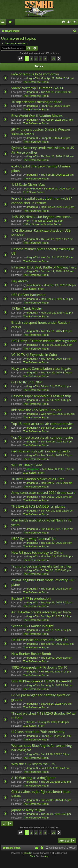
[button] (21, 58)
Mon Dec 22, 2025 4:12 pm (57, 313)
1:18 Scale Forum (34, 192)
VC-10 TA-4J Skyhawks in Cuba (34, 355)
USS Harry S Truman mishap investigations (44, 341)
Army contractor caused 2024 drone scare (43, 493)
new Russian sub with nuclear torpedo (41, 451)
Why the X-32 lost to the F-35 (33, 764)
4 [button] (41, 58)
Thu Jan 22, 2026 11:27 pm (57, 239)
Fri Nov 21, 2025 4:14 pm (56, 386)
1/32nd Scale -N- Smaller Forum (42, 224)
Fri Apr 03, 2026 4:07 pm (55, 138)
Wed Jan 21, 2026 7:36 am (57, 257)
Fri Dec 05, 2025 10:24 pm (56, 345)
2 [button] (31, 58)
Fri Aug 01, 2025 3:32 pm (56, 736)
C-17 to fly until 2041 (27, 382)
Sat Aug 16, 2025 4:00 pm (56, 704)
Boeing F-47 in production (31, 598)
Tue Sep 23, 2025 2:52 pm (56, 602)
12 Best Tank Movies (27, 309)
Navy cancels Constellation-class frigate (41, 369)
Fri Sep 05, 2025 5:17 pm (56, 672)
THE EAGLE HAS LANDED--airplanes (38, 506)
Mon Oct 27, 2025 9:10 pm (56, 483)
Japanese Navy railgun (28, 810)
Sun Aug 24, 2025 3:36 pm (56, 685)
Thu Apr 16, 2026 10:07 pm (57, 120)
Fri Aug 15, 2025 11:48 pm (53, 722)
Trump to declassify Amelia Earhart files (41, 566)
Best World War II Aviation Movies (37, 116)
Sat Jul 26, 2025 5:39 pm (56, 754)
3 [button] (36, 58)
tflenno (30, 722)
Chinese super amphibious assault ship (41, 396)
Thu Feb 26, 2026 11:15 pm (57, 175)
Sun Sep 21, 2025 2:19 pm (57, 616)
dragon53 (32, 78)
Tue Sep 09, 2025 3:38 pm (56, 658)
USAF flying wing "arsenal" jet (34, 539)
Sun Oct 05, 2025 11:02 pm (57, 529)
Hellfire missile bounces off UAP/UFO (40, 640)
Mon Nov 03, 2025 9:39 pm (58, 469)
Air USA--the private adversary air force (41, 612)
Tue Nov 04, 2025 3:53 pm (56, 455)
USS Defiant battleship (28, 295)
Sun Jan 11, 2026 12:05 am (57, 271)
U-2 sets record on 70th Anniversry (38, 732)
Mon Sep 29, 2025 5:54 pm (57, 556)
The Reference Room (36, 82)
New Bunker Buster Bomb (31, 654)
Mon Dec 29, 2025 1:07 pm (60, 285)
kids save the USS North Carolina (36, 410)
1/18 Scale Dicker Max (28, 185)
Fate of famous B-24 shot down (35, 74)
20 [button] (53, 58)
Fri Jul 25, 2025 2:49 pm (55, 768)
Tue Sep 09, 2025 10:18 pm (57, 644)
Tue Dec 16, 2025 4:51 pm (56, 331)
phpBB (27, 853)
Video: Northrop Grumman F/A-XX (37, 88)
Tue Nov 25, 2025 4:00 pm (56, 372)
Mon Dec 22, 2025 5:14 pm (57, 299)
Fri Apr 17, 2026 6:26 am (55, 106)
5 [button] (45, 58)
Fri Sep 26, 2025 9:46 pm (56, 570)
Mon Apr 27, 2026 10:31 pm (57, 78)
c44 (29, 221)
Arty (46, 856)
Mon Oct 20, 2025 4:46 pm (56, 497)
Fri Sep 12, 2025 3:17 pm (56, 630)
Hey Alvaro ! (20, 281)
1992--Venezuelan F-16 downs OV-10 (39, 667)
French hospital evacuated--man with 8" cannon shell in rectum (42, 201)
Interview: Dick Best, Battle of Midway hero (44, 267)
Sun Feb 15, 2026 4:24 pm (60, 189)
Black (32, 856)
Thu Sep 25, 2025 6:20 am (56, 589)
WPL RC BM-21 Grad (27, 465)
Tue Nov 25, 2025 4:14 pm (56, 359)
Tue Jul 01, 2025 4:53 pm (56, 814)
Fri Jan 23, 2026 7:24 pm (49, 221)
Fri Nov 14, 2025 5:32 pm (56, 400)
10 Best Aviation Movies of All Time (38, 479)
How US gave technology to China (37, 552)
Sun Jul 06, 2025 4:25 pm (56, 800)
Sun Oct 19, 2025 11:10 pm (57, 511)
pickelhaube (34, 189)
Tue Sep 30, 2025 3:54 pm (56, 543)
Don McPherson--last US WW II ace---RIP (42, 681)
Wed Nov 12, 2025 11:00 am (58, 414)
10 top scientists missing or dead (36, 102)
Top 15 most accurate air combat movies (42, 424)
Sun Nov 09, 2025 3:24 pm (57, 442)
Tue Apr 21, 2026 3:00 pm (56, 92)
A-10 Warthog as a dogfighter (34, 778)
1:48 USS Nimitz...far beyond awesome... (42, 217)
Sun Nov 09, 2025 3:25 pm (57, 428)
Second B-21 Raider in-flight (32, 626)
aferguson (33, 469)
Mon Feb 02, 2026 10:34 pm (57, 207)
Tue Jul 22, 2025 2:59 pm (56, 782)
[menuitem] (10, 22)
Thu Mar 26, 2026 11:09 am (57, 156)
